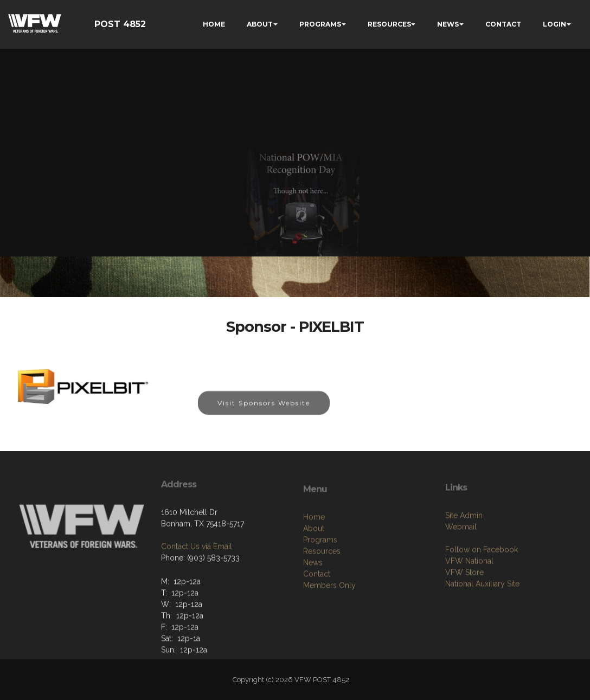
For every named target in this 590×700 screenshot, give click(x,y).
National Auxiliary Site (482, 614)
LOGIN (554, 24)
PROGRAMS (320, 24)
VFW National (469, 591)
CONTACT (503, 24)
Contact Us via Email (197, 570)
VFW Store (464, 602)
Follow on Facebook (482, 580)
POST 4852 (120, 24)
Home (314, 550)
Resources (322, 585)
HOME (214, 24)
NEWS (448, 24)
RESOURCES (389, 24)
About (314, 562)
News (313, 596)
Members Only (329, 619)
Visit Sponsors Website (264, 409)
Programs (320, 573)
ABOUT (260, 24)
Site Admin (464, 545)
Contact (317, 607)
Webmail (461, 557)
